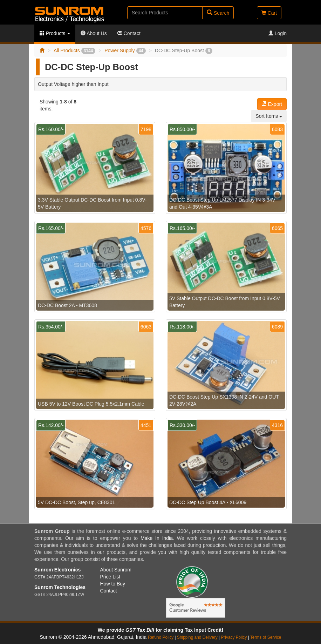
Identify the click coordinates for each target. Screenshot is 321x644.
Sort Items (269, 116)
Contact (129, 33)
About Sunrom (116, 570)
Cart (269, 13)
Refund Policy (161, 637)
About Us (94, 33)
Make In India (157, 538)
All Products (74, 50)
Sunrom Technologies (60, 587)
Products (55, 33)
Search (218, 13)
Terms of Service (266, 637)
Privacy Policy (234, 637)
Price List (110, 577)
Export (272, 104)
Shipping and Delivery (197, 637)
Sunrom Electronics (57, 570)
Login (278, 33)
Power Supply (125, 50)
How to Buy (113, 584)
